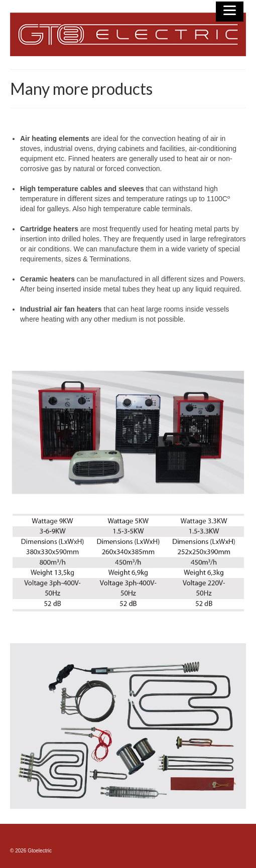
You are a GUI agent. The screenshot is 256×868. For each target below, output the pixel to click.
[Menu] (230, 12)
